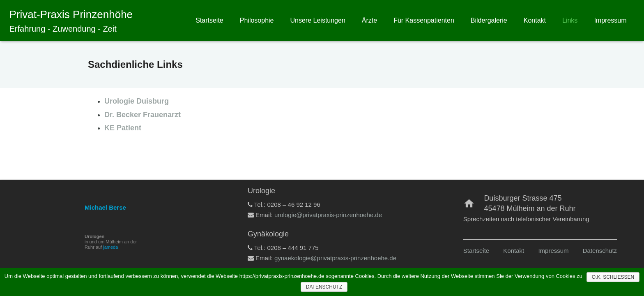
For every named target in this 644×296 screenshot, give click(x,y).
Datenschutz (600, 251)
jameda (110, 247)
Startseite (476, 251)
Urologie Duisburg (137, 101)
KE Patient (123, 128)
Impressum (553, 251)
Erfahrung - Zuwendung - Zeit (63, 29)
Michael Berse (105, 207)
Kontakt (514, 251)
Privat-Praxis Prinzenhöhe (71, 14)
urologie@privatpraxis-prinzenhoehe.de (328, 215)
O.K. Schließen (613, 277)
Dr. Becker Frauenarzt (143, 115)
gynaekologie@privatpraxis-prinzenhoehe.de (335, 258)
